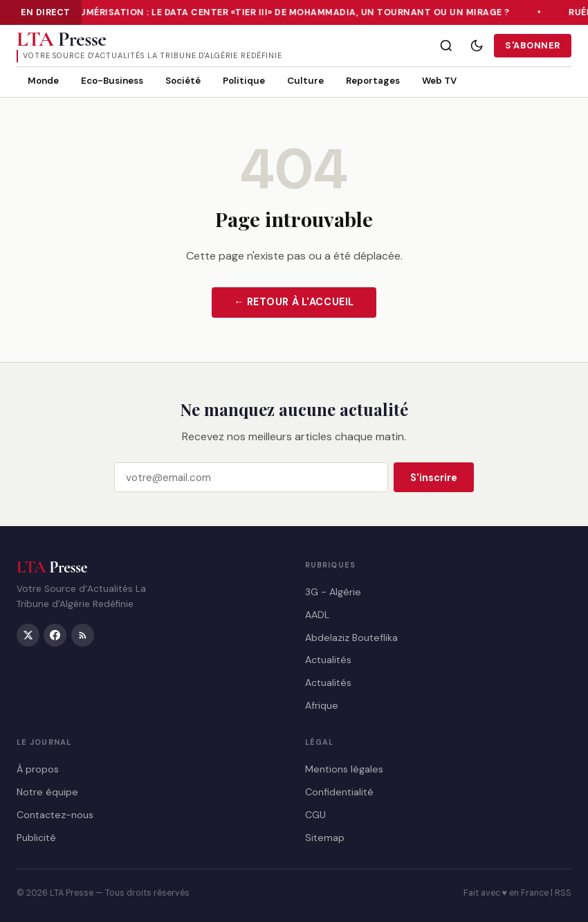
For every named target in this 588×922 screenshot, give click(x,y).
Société (183, 81)
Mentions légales (344, 769)
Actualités (328, 660)
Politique (244, 81)
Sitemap (325, 837)
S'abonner (533, 45)
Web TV (439, 81)
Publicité (36, 837)
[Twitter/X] (28, 634)
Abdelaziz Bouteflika (351, 637)
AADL (317, 614)
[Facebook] (55, 634)
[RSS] (83, 634)
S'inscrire (434, 478)
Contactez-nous (55, 814)
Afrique (322, 705)
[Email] (251, 478)
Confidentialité (339, 792)
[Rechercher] (446, 46)
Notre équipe (47, 792)
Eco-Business (112, 81)
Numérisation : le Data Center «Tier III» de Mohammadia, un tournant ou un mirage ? (292, 12)
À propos (38, 769)
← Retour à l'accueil (294, 302)
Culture (305, 81)
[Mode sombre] (477, 46)
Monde (43, 81)
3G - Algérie (333, 592)
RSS (563, 893)
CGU (315, 814)
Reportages (373, 81)
